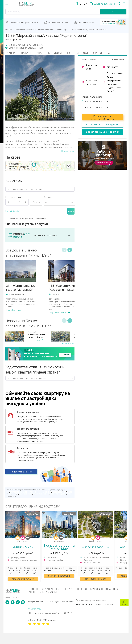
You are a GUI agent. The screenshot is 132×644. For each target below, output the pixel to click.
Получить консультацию (23, 579)
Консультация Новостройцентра (102, 117)
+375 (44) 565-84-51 (51, 602)
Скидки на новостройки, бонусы (24, 22)
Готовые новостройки (58, 22)
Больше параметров (14, 211)
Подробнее (43, 340)
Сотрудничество (50, 589)
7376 (84, 4)
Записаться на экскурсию (103, 125)
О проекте (33, 589)
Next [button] (70, 250)
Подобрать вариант (21, 472)
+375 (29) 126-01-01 (95, 605)
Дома (58, 53)
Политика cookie (48, 592)
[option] (26, 286)
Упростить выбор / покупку (102, 132)
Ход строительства (96, 53)
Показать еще (68, 151)
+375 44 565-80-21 (95, 107)
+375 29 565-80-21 (95, 102)
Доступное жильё (86, 22)
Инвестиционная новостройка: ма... (37, 336)
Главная (11, 53)
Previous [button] (64, 250)
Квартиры (44, 53)
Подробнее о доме (16, 310)
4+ (26, 202)
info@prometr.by (34, 609)
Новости (72, 53)
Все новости (68, 343)
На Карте (27, 53)
